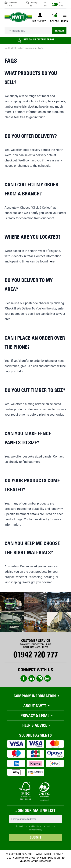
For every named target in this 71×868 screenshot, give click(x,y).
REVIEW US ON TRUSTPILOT (39, 40)
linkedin (32, 678)
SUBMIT (35, 837)
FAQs (41, 48)
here (51, 261)
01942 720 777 (35, 655)
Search (59, 31)
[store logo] (18, 17)
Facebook (24, 678)
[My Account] (40, 18)
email (48, 678)
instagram (40, 678)
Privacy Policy (36, 830)
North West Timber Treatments (20, 48)
